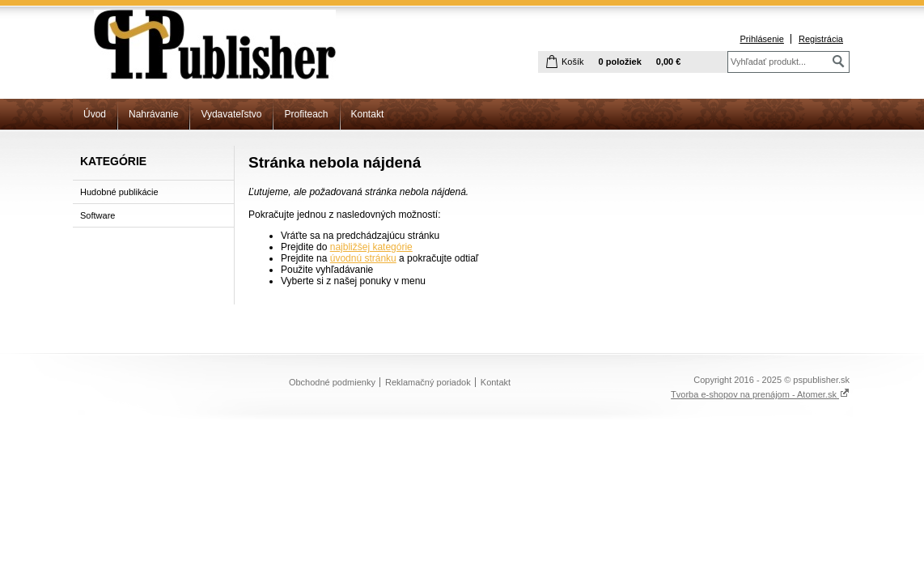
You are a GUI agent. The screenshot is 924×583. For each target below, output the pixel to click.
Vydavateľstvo (231, 114)
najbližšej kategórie (371, 247)
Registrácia (821, 39)
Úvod (95, 114)
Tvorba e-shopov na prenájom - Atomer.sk (760, 394)
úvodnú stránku (363, 258)
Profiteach (306, 114)
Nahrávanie (153, 114)
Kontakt (368, 114)
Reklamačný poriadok (428, 382)
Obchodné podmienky (332, 382)
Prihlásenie (761, 39)
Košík (573, 62)
